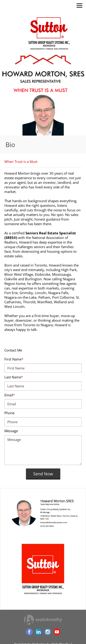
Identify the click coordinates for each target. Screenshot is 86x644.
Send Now (43, 474)
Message (11, 431)
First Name (14, 359)
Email (10, 395)
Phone (9, 413)
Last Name (14, 377)
